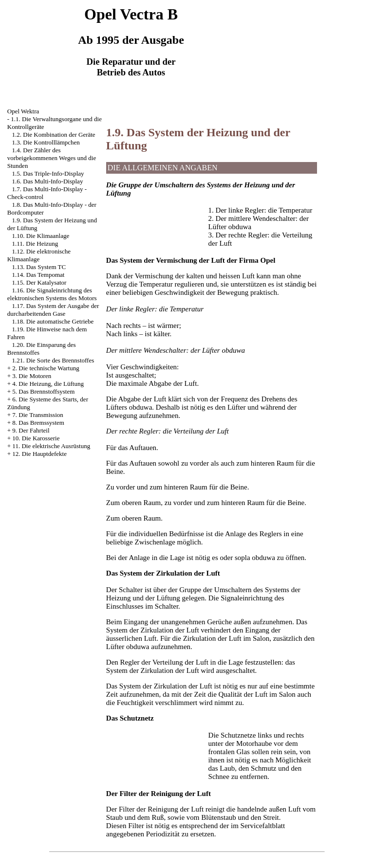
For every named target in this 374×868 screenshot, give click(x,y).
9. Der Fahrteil (31, 430)
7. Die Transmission (37, 415)
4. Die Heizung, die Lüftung (48, 384)
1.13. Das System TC (39, 267)
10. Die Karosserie (36, 438)
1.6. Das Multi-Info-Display (48, 181)
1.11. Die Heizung (35, 244)
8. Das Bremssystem (38, 423)
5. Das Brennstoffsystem (43, 391)
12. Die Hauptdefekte (39, 454)
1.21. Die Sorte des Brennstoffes (53, 360)
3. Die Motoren (32, 376)
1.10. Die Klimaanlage (41, 236)
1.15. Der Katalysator (39, 282)
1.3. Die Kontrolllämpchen (46, 142)
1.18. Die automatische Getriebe (53, 321)
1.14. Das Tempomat (38, 275)
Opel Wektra (23, 111)
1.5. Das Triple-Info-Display (48, 173)
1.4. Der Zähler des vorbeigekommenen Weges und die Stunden (52, 158)
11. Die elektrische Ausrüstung (51, 446)
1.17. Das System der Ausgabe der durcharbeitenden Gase (53, 310)
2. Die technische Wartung (46, 368)
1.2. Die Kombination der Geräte (54, 135)
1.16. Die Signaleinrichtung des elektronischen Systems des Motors (52, 294)
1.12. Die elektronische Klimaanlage (39, 255)
